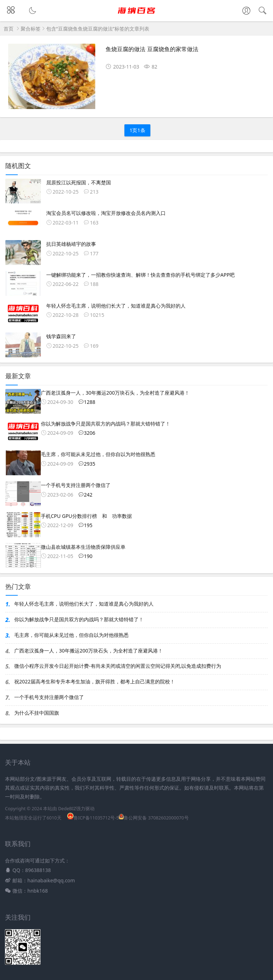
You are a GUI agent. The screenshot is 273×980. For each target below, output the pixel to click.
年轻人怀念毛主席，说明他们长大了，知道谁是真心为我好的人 (84, 604)
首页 (9, 29)
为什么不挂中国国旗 (37, 713)
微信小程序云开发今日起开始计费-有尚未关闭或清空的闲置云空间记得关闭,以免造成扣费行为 (118, 666)
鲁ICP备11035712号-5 (93, 818)
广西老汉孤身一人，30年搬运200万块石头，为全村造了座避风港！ (89, 651)
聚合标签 (31, 29)
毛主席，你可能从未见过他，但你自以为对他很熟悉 (71, 635)
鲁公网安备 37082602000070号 (154, 818)
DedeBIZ (67, 809)
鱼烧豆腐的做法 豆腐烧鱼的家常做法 (152, 49)
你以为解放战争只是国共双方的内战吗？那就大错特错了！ (79, 619)
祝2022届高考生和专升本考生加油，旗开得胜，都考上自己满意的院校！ (95, 681)
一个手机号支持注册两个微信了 (49, 697)
